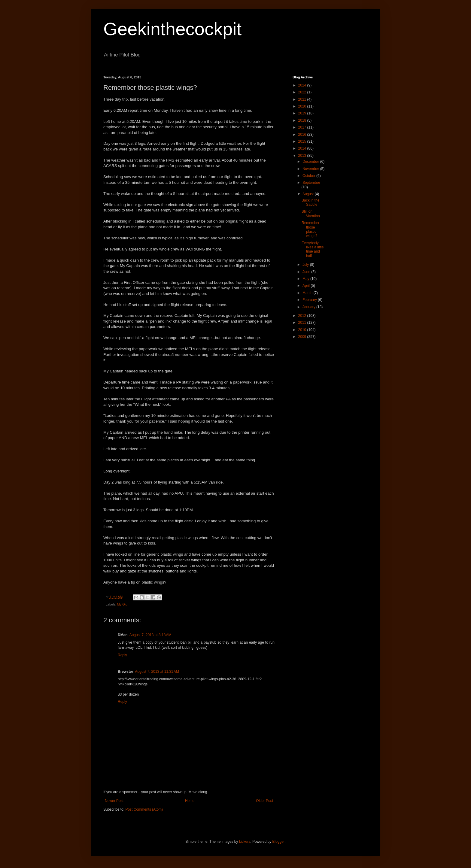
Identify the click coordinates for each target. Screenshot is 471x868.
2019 (303, 113)
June (307, 272)
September (311, 183)
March (308, 293)
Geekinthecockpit (172, 29)
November (311, 169)
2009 (303, 337)
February (310, 300)
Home (190, 801)
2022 (303, 92)
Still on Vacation (311, 214)
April (307, 286)
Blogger (279, 842)
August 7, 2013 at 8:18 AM (150, 635)
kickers (245, 842)
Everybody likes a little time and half (313, 249)
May (306, 279)
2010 (303, 330)
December (311, 162)
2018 (303, 120)
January (309, 307)
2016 (303, 135)
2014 (303, 148)
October (309, 176)
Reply (122, 655)
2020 (303, 106)
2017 (303, 127)
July (306, 265)
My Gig (122, 604)
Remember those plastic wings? (310, 229)
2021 (303, 99)
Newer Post (114, 801)
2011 (303, 323)
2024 (303, 85)
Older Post (264, 801)
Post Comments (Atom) (144, 809)
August (309, 194)
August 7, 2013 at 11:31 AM (157, 672)
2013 (303, 156)
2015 (303, 141)
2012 (303, 316)
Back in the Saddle (310, 202)
